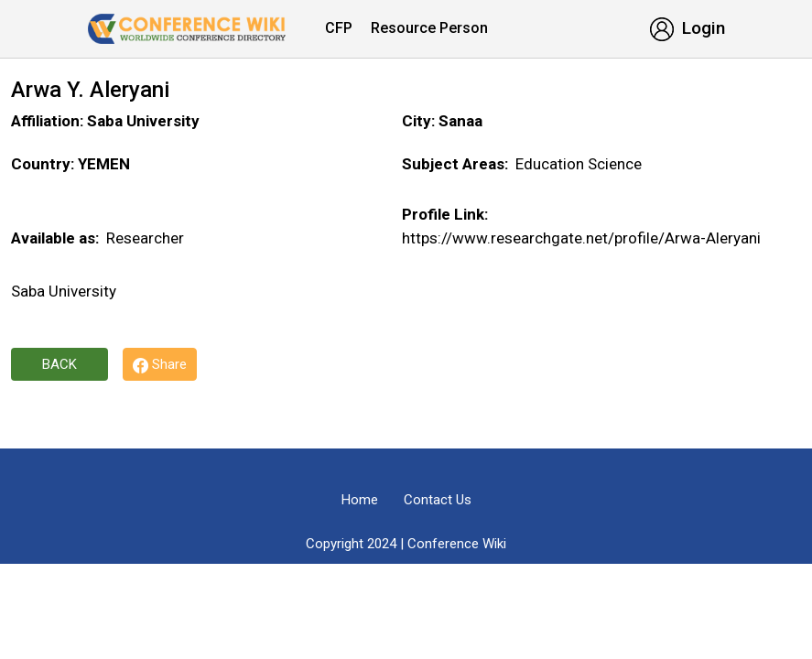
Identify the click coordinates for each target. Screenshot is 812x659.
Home (360, 500)
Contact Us (438, 500)
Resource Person (429, 28)
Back (60, 364)
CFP (339, 28)
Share (160, 365)
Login (687, 28)
